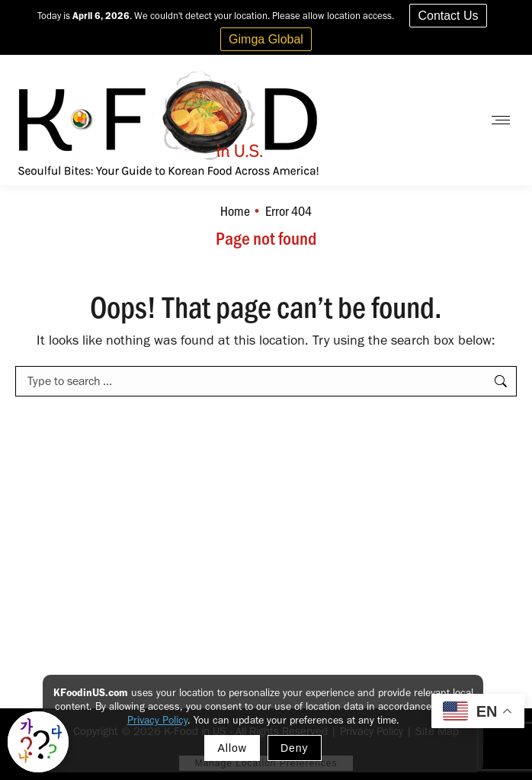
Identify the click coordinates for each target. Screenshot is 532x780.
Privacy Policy (157, 720)
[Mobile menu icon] (501, 120)
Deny (295, 748)
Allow (232, 748)
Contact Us (448, 16)
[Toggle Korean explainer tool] (38, 742)
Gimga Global (266, 39)
